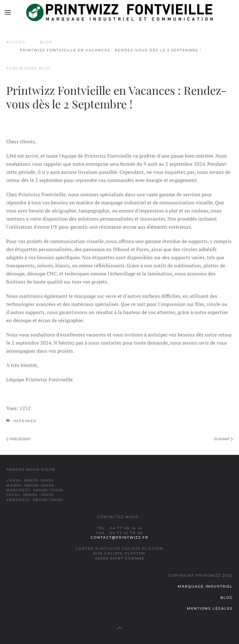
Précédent (19, 439)
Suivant (223, 439)
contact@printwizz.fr (119, 537)
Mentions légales (210, 608)
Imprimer (21, 421)
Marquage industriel (205, 586)
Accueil (16, 42)
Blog (46, 42)
